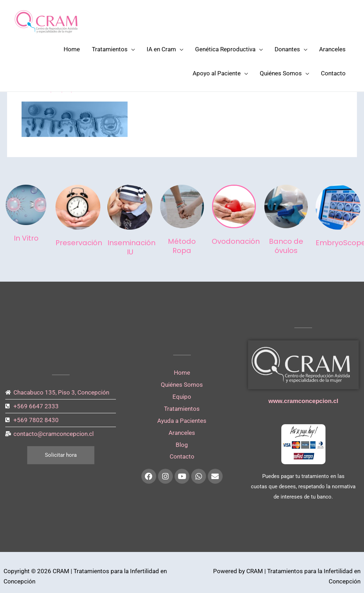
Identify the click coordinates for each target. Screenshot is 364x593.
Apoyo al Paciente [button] (217, 73)
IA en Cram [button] (161, 49)
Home (72, 49)
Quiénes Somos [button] (281, 73)
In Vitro (26, 238)
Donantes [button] (287, 49)
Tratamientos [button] (110, 49)
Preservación (79, 243)
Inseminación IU (131, 247)
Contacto (333, 73)
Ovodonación (236, 241)
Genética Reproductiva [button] (225, 49)
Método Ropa (182, 246)
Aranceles (332, 49)
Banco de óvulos (286, 246)
